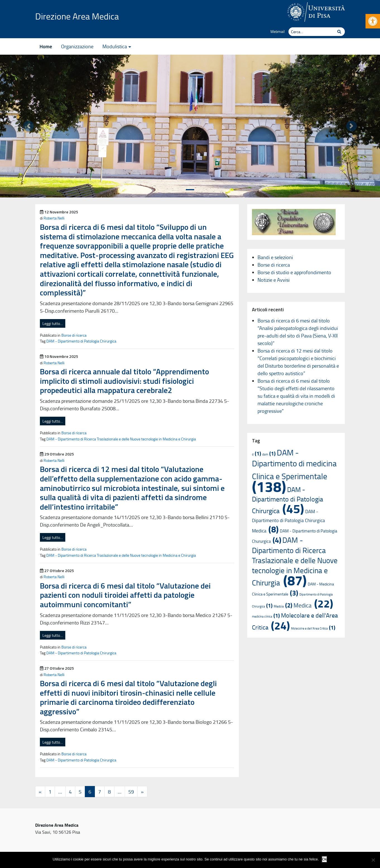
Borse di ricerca (74, 335)
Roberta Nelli (54, 218)
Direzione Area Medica (77, 16)
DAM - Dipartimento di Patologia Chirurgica (81, 341)
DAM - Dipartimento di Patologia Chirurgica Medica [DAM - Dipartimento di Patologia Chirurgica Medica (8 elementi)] (288, 521)
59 (131, 792)
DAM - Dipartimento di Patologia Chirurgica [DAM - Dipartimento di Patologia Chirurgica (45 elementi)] (288, 500)
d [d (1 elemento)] (257, 454)
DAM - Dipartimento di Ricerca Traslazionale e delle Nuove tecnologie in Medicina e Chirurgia (121, 439)
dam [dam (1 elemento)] (269, 454)
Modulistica (115, 46)
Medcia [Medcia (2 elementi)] (283, 606)
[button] (373, 21)
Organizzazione (77, 46)
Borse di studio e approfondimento (294, 272)
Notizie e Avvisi (274, 280)
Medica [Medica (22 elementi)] (313, 605)
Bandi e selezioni (275, 257)
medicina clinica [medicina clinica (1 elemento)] (266, 616)
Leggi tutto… (53, 323)
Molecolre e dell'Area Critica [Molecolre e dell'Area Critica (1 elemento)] (313, 628)
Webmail (277, 31)
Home (46, 46)
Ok (325, 859)
